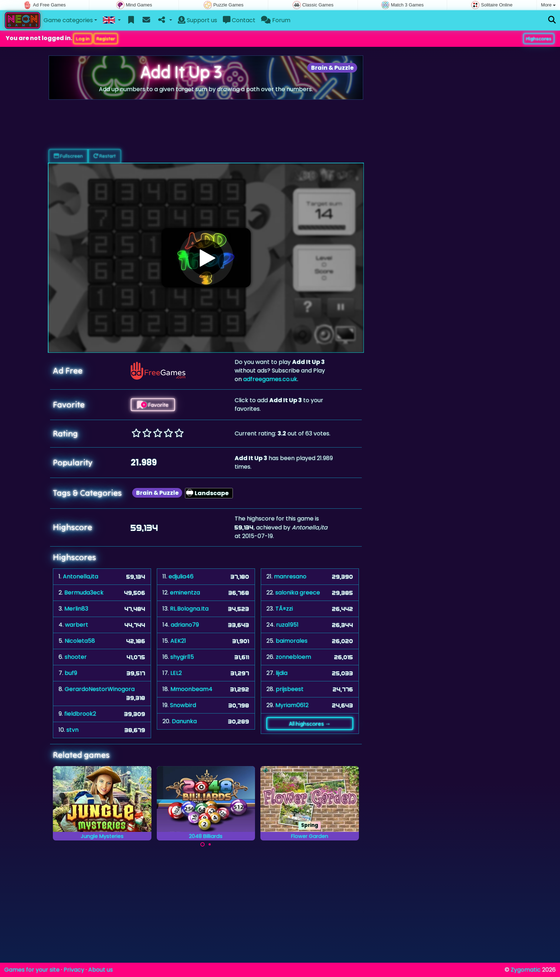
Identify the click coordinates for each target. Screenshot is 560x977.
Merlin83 (76, 609)
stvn (72, 730)
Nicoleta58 (80, 641)
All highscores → (310, 724)
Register (106, 39)
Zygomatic (526, 970)
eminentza (185, 593)
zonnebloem (293, 657)
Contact (239, 20)
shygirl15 (182, 657)
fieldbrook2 (80, 714)
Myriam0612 (292, 705)
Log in (83, 39)
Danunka (184, 721)
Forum (276, 20)
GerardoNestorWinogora (100, 689)
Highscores (539, 39)
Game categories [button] (68, 20)
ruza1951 (287, 625)
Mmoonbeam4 (191, 689)
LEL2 (176, 673)
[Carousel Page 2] (210, 844)
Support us (197, 20)
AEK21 (178, 641)
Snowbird (183, 705)
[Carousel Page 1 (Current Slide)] (202, 844)
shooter (76, 657)
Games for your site (32, 970)
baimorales (292, 641)
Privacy (74, 970)
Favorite (153, 405)
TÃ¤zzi (284, 609)
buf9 (71, 673)
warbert (77, 625)
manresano (290, 576)
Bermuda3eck (84, 593)
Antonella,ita (81, 576)
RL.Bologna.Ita (189, 609)
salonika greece (298, 593)
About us (101, 970)
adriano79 (185, 625)
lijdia (282, 673)
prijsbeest (290, 689)
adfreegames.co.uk (270, 379)
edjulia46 (181, 576)
